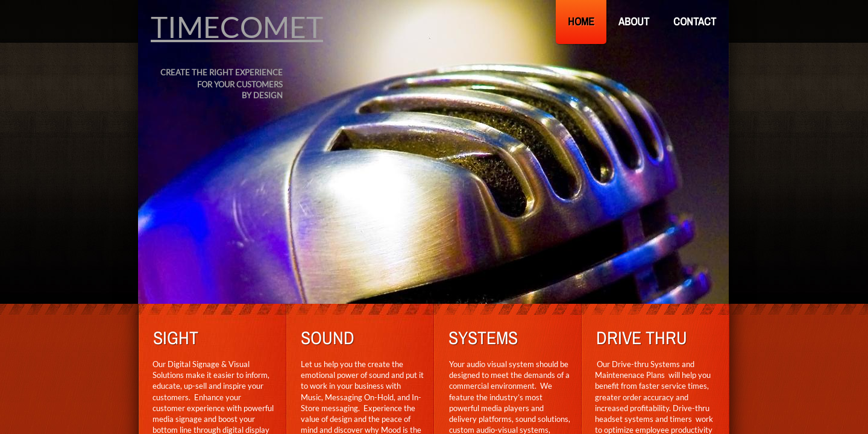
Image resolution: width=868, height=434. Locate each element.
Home (581, 21)
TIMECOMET (237, 27)
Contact (695, 21)
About (634, 21)
